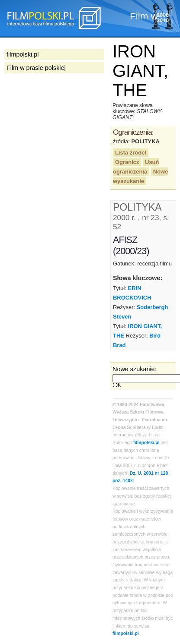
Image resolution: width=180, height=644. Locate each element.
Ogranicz (127, 162)
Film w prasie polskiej (36, 68)
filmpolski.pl (146, 443)
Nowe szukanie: (135, 369)
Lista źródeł (131, 153)
